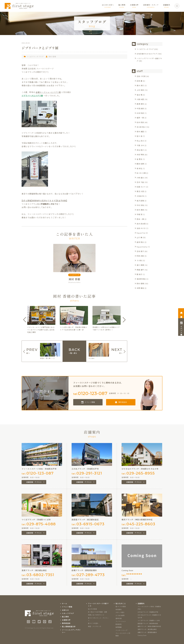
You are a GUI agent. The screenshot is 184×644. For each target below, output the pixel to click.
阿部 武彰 (140, 256)
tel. (90, 393)
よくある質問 (120, 615)
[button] (25, 320)
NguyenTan (141, 233)
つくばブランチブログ (35, 57)
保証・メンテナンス (95, 626)
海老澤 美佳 (141, 279)
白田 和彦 (140, 113)
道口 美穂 (140, 265)
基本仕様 (119, 618)
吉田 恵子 (140, 251)
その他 (139, 260)
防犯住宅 (119, 624)
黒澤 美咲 (140, 104)
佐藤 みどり (141, 187)
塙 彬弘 (139, 168)
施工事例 (65, 617)
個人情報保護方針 (69, 626)
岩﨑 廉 (139, 81)
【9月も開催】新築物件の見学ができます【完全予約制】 (44, 201)
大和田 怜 (140, 196)
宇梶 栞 (139, 214)
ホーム (65, 603)
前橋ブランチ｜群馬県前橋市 (147, 632)
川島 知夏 (140, 99)
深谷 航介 (140, 150)
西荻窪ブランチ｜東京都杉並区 (148, 623)
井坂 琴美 (140, 155)
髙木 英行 (140, 85)
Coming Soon (142, 635)
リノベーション (121, 621)
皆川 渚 (139, 136)
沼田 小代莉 (141, 76)
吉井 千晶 (140, 182)
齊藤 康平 (140, 270)
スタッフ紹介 (120, 612)
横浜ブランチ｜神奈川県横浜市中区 (149, 626)
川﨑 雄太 (140, 178)
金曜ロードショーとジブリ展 (48, 92)
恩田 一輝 (140, 219)
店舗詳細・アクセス (34, 482)
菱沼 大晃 (140, 191)
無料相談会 (123, 402)
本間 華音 (140, 288)
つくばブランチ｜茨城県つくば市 (149, 620)
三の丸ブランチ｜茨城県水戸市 (148, 612)
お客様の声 (66, 620)
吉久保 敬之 (141, 127)
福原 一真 (140, 118)
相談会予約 (181, 315)
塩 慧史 (139, 159)
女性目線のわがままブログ (147, 54)
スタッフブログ (68, 613)
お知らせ (65, 610)
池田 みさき (141, 228)
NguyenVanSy (142, 247)
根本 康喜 (140, 132)
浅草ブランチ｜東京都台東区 (147, 629)
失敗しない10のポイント (96, 615)
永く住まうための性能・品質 (98, 612)
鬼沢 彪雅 (140, 201)
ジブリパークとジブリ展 (32, 96)
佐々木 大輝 (141, 173)
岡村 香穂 (52, 57)
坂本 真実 (140, 210)
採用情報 (119, 627)
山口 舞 (139, 237)
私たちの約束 (92, 609)
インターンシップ (121, 630)
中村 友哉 (140, 205)
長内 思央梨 (141, 224)
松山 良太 (140, 141)
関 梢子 (139, 274)
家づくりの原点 (121, 606)
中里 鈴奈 (140, 108)
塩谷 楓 (139, 95)
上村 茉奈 (140, 90)
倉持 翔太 (140, 242)
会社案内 (119, 609)
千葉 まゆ (140, 145)
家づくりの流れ (93, 623)
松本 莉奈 (140, 122)
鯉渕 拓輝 (140, 164)
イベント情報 (90, 402)
